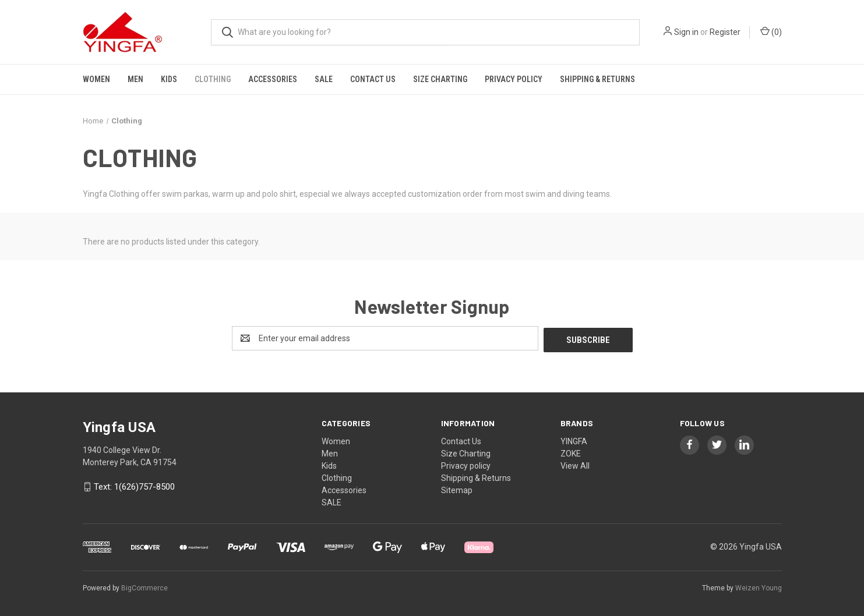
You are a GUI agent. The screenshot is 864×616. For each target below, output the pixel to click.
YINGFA (574, 440)
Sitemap (457, 488)
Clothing (213, 79)
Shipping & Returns (597, 79)
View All (575, 464)
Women (96, 79)
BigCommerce (144, 586)
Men (135, 79)
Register (725, 32)
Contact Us (373, 79)
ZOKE (571, 452)
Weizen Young (759, 586)
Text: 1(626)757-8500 (134, 486)
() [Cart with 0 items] (771, 31)
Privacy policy (514, 79)
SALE (324, 79)
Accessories (273, 79)
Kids (169, 79)
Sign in (686, 32)
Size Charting (440, 79)
